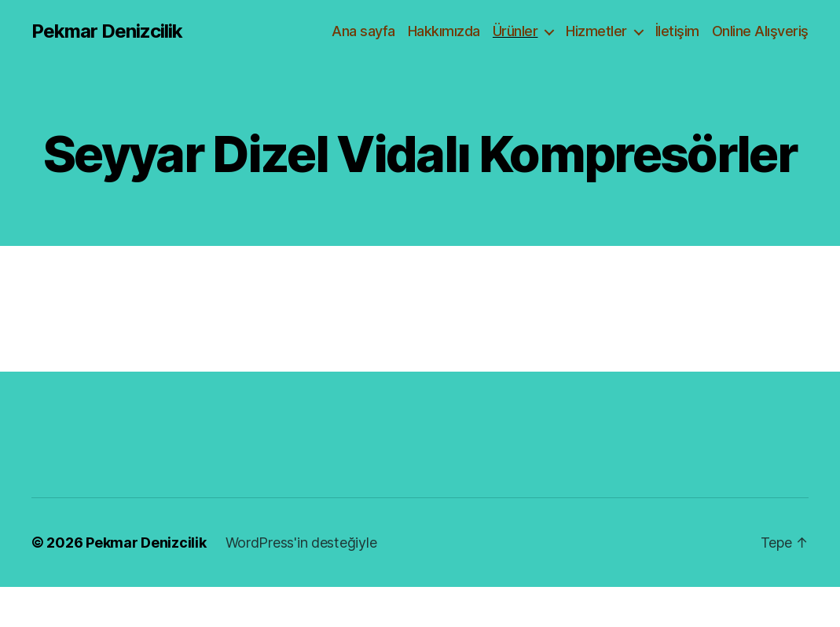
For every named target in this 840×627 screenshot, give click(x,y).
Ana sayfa (363, 31)
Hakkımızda (444, 31)
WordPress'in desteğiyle (301, 543)
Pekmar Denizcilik (107, 31)
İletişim (677, 31)
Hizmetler (596, 31)
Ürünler (515, 31)
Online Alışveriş (760, 31)
